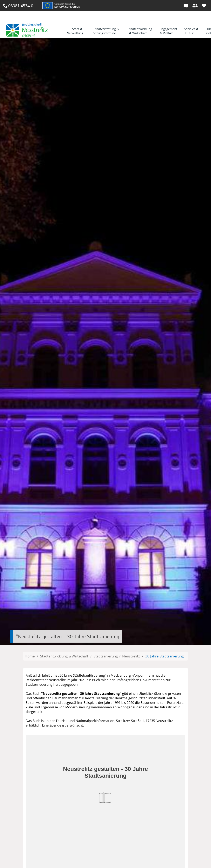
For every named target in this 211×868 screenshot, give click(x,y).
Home (30, 656)
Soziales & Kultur (191, 31)
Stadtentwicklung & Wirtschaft (140, 31)
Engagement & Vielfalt (168, 31)
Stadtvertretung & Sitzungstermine (106, 31)
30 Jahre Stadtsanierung (164, 656)
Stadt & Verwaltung (75, 31)
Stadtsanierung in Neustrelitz (117, 656)
